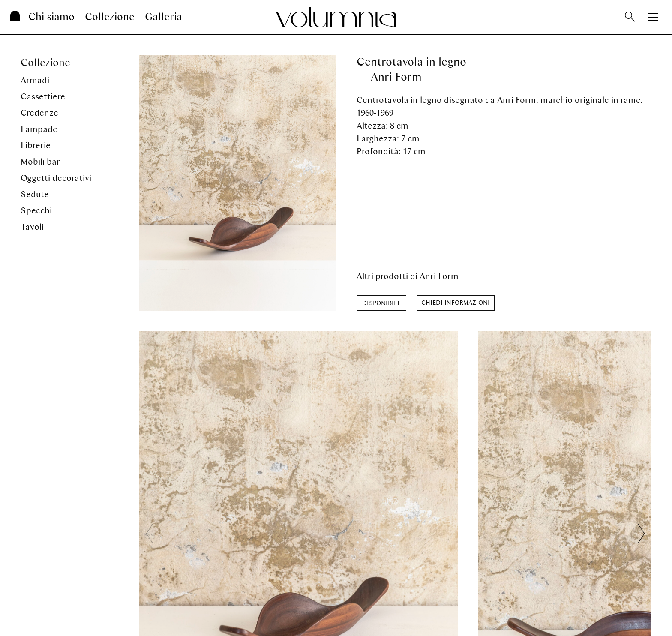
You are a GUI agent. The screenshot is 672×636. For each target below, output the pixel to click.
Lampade (39, 129)
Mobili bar (40, 162)
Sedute (35, 194)
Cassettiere (43, 97)
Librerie (36, 145)
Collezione (110, 17)
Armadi (35, 80)
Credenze (39, 113)
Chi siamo (51, 17)
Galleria (163, 17)
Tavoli (32, 227)
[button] (641, 534)
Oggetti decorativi (56, 178)
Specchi (36, 211)
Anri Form (439, 276)
